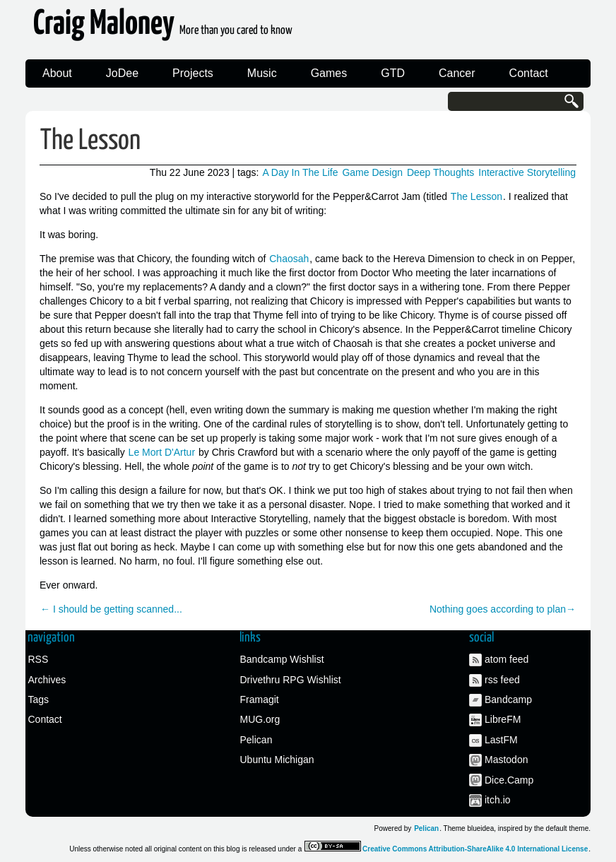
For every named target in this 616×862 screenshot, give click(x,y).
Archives (47, 680)
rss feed (502, 680)
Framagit (260, 699)
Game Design (372, 172)
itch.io (498, 800)
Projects (193, 73)
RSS (38, 659)
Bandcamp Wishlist (282, 659)
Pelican (256, 740)
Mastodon (506, 760)
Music (262, 73)
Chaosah (289, 259)
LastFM (501, 740)
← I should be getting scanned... (111, 609)
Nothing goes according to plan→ (503, 609)
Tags (39, 699)
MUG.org (260, 719)
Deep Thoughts (440, 172)
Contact (529, 73)
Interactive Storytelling (527, 172)
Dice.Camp (509, 780)
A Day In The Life (300, 172)
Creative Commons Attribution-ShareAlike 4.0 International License (475, 849)
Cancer (457, 73)
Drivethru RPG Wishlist (291, 680)
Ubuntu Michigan (277, 760)
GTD (393, 73)
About (57, 73)
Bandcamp (508, 699)
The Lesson (90, 141)
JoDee (122, 73)
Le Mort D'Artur (162, 452)
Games (329, 73)
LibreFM (503, 719)
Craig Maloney (163, 28)
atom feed (507, 659)
